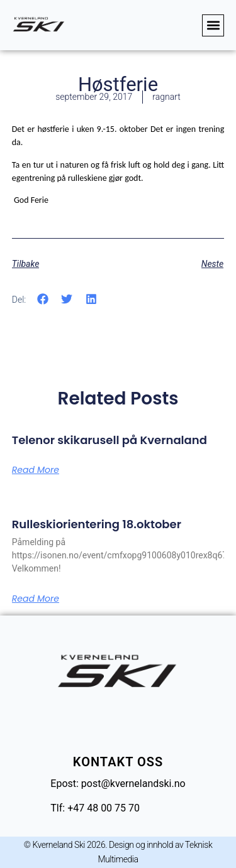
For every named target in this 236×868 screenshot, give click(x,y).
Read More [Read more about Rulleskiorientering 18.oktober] (36, 599)
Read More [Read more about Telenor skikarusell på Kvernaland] (36, 470)
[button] (213, 25)
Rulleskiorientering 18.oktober (97, 524)
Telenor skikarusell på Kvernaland (110, 440)
